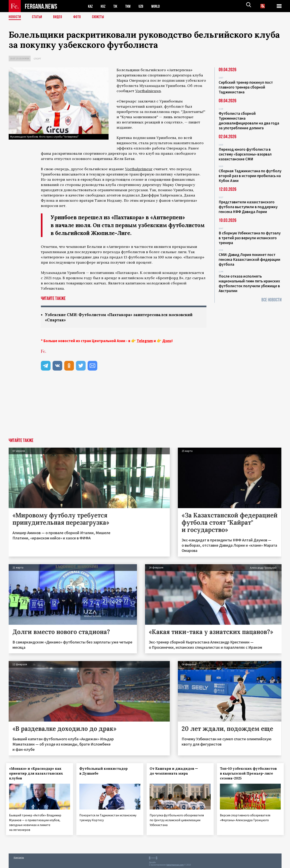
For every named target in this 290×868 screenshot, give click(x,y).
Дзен (167, 341)
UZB (144, 6)
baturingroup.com (175, 864)
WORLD (159, 6)
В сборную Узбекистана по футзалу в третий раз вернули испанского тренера (250, 238)
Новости (15, 17)
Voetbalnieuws (148, 91)
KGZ (104, 6)
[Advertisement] (145, 408)
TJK (117, 6)
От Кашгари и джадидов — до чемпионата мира (176, 771)
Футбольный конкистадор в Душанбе (106, 771)
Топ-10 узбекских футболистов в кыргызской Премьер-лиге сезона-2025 (248, 774)
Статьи (38, 17)
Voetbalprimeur (139, 169)
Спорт (37, 59)
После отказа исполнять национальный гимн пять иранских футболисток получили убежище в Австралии (249, 283)
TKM (130, 6)
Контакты (19, 856)
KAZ (91, 6)
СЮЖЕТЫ (100, 17)
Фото (79, 17)
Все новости (271, 300)
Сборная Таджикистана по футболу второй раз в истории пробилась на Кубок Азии (250, 176)
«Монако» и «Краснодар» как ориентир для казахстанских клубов (39, 774)
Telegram (145, 341)
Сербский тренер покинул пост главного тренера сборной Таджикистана (246, 87)
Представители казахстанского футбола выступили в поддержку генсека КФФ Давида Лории (248, 207)
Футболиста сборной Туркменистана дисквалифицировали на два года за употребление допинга (249, 121)
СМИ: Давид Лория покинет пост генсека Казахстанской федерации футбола (250, 259)
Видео (59, 17)
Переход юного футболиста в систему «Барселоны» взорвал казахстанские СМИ (245, 154)
